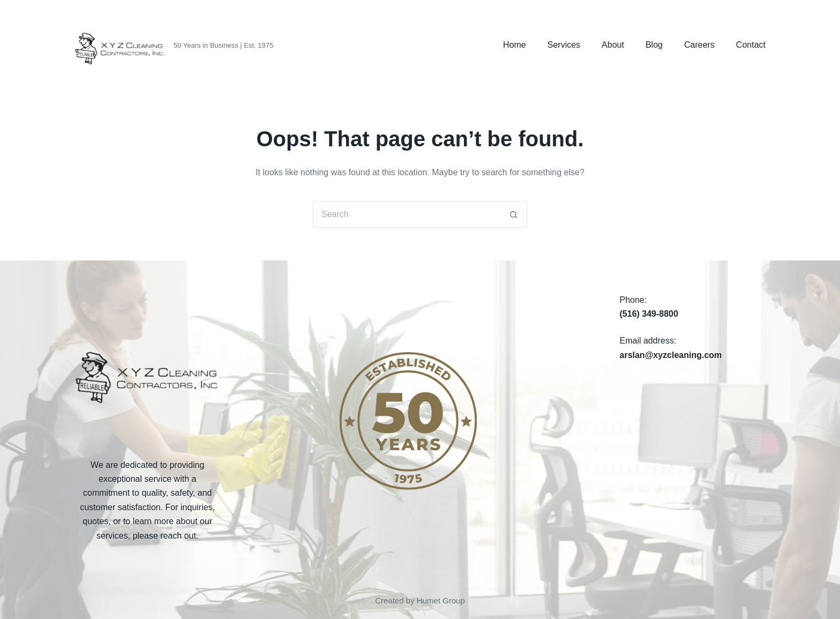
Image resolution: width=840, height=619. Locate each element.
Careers (699, 45)
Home (515, 45)
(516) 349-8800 (649, 314)
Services (564, 45)
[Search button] (514, 214)
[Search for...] (407, 214)
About (613, 45)
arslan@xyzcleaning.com (671, 355)
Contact (751, 45)
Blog (654, 45)
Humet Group (441, 601)
